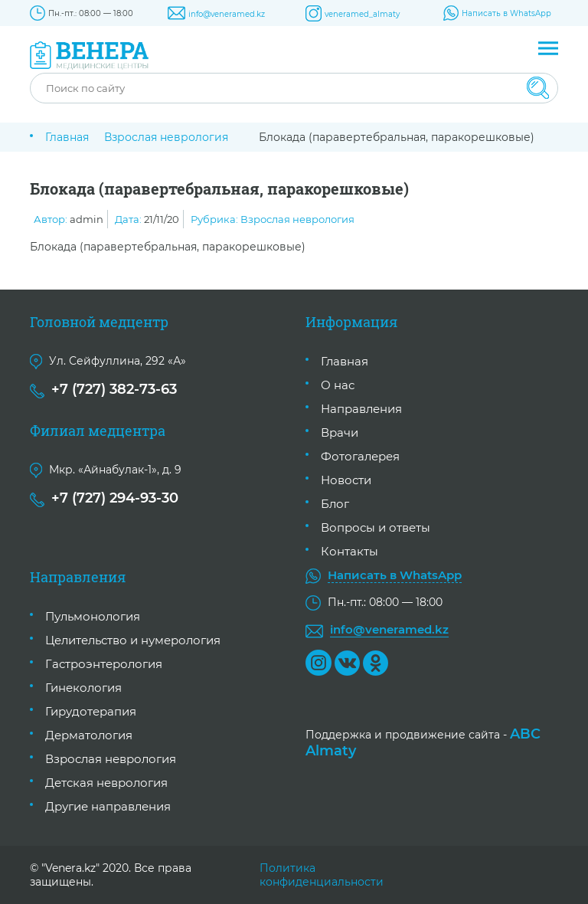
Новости (346, 480)
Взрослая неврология (166, 137)
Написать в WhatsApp (506, 13)
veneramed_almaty (362, 14)
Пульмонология (93, 616)
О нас (338, 385)
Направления (361, 409)
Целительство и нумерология (133, 640)
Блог (335, 504)
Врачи (340, 432)
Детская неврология (106, 783)
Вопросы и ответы (376, 527)
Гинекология (83, 688)
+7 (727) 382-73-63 (114, 389)
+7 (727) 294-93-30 (115, 498)
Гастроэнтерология (104, 664)
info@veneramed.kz (227, 14)
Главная (67, 137)
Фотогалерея (360, 456)
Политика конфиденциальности (322, 875)
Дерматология (89, 735)
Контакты (350, 551)
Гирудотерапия (91, 711)
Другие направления (108, 806)
